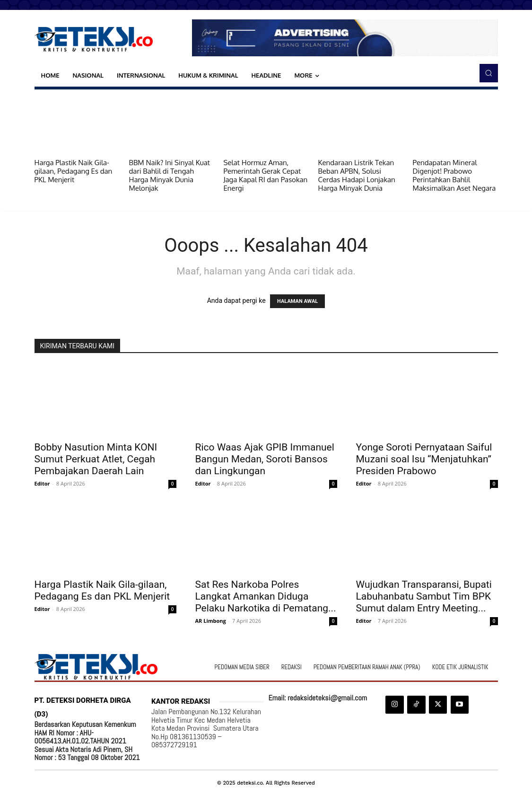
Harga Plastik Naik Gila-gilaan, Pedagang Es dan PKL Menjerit (74, 171)
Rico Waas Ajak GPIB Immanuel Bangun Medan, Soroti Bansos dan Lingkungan (265, 459)
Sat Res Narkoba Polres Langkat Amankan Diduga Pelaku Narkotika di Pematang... (266, 596)
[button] (488, 73)
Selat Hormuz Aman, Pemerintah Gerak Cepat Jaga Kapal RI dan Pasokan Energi (266, 175)
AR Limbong (211, 621)
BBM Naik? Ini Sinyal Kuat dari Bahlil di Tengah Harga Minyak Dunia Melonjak (170, 175)
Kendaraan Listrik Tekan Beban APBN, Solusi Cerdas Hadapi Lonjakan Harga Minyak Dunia (357, 175)
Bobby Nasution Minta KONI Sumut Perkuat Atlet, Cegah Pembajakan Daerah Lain (96, 459)
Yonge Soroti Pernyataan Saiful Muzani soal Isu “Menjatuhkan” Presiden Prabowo (424, 459)
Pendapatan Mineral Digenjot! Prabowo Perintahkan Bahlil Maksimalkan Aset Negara (454, 175)
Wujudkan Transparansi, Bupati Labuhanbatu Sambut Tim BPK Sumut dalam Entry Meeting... (424, 596)
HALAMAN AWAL (297, 301)
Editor (42, 483)
